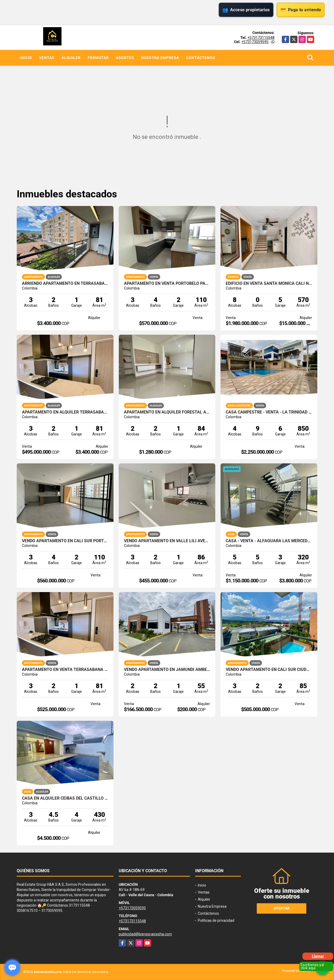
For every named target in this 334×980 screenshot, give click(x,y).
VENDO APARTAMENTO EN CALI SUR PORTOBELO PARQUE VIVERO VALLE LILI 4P (65, 541)
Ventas (47, 58)
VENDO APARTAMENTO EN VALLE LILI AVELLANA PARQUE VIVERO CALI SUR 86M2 (167, 541)
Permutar (98, 58)
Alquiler (71, 58)
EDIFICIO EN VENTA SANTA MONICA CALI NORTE (269, 284)
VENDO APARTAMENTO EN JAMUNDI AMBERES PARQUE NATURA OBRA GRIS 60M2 (167, 670)
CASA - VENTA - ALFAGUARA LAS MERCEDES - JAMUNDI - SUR (269, 541)
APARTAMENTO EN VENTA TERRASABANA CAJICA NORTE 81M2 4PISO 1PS (65, 670)
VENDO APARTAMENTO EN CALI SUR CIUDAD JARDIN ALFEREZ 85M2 (269, 670)
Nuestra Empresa (160, 58)
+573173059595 (255, 42)
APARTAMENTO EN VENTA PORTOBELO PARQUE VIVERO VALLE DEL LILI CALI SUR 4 (167, 284)
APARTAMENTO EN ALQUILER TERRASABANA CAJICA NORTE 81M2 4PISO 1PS (65, 412)
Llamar (318, 956)
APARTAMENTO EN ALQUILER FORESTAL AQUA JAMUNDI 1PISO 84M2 (167, 412)
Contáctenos (201, 58)
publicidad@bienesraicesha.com (145, 934)
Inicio (26, 58)
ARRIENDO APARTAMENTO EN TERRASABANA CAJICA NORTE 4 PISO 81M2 (65, 284)
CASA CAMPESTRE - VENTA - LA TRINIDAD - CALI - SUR (269, 412)
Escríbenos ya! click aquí (312, 966)
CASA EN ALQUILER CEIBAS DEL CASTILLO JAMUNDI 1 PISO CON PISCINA (65, 798)
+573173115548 (261, 38)
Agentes (125, 58)
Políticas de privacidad (216, 920)
